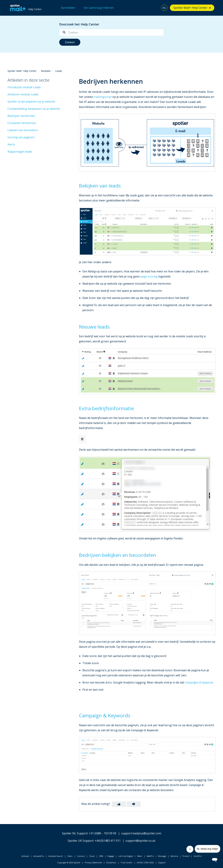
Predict (186, 856)
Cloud (92, 856)
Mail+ (140, 856)
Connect (81, 856)
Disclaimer (111, 863)
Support (162, 863)
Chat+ (70, 856)
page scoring (149, 276)
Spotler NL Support (75, 833)
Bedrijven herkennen (21, 116)
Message (162, 856)
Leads (59, 71)
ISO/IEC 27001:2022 (145, 863)
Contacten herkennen (22, 123)
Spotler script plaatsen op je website (31, 102)
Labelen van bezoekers (23, 130)
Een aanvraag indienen (99, 8)
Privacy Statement (93, 863)
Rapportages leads (20, 152)
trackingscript (103, 97)
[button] (119, 804)
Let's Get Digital (126, 856)
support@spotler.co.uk (141, 841)
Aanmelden (68, 8)
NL (164, 8)
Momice (174, 856)
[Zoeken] (111, 32)
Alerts (11, 144)
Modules (46, 71)
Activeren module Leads (23, 94)
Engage (111, 856)
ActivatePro (39, 856)
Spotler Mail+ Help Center (190, 8)
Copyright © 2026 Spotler (69, 863)
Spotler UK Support (81, 841)
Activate (25, 856)
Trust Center (126, 863)
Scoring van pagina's (21, 137)
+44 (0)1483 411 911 (108, 841)
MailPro (150, 856)
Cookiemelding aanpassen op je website (34, 109)
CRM (101, 856)
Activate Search (56, 856)
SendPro (198, 856)
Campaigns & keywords (199, 682)
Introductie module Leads (24, 87)
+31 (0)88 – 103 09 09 (103, 833)
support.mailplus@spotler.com (141, 833)
